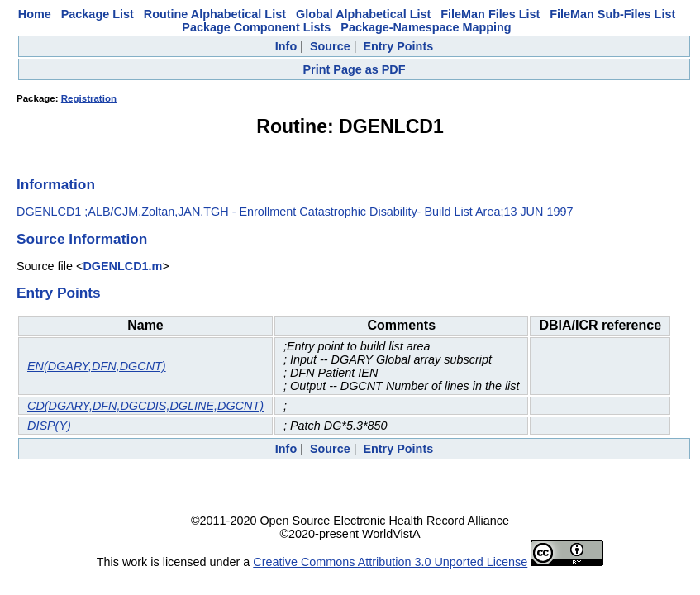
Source (330, 46)
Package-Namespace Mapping (426, 27)
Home (35, 14)
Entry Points (398, 46)
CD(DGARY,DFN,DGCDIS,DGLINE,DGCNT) (145, 406)
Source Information (82, 239)
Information (56, 184)
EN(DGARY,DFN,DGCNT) (97, 366)
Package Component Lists (256, 27)
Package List (98, 14)
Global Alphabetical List (363, 14)
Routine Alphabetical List (215, 14)
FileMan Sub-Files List (612, 14)
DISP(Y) (49, 426)
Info (286, 46)
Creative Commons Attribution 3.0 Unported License (390, 562)
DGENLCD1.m (122, 266)
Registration (89, 98)
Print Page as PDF (355, 69)
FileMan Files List (490, 14)
